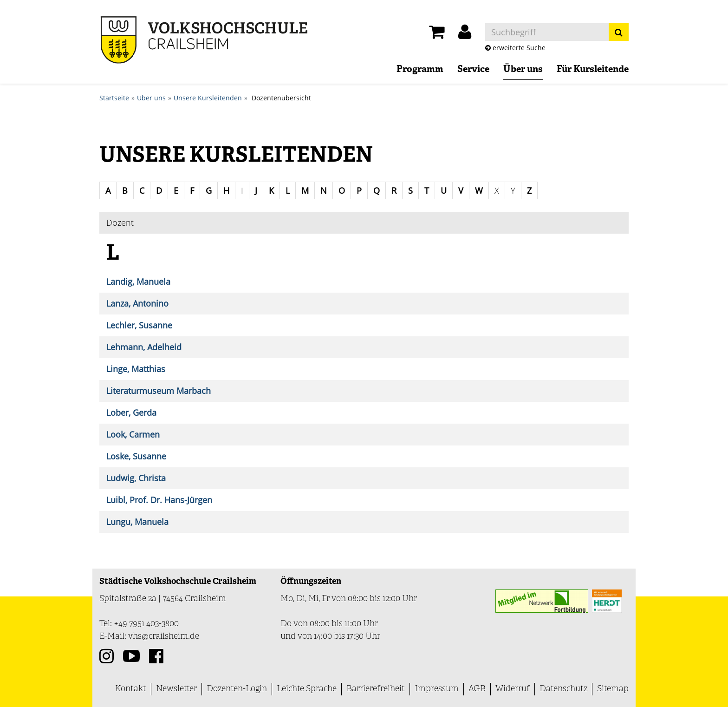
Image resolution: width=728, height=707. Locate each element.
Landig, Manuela (138, 281)
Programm (420, 70)
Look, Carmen (133, 434)
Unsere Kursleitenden (208, 98)
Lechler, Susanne (139, 325)
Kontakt (131, 689)
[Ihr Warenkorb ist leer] (437, 34)
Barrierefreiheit (376, 689)
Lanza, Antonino (137, 303)
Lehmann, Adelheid (144, 347)
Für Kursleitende (593, 70)
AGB (477, 689)
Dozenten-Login (237, 689)
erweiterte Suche (515, 48)
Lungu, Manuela (137, 522)
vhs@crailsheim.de (164, 637)
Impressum (437, 689)
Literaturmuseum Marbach (159, 391)
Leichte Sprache (307, 689)
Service (473, 70)
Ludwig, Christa (136, 478)
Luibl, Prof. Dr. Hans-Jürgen (159, 500)
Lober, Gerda (131, 412)
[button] (465, 34)
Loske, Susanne (136, 456)
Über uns (523, 70)
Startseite (114, 98)
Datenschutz (563, 689)
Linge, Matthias (136, 369)
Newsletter (176, 689)
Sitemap (613, 689)
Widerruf (513, 689)
